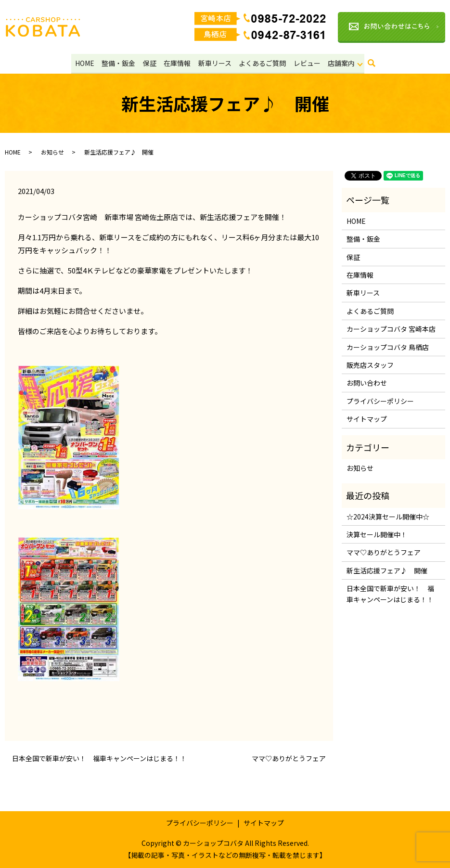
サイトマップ (367, 419)
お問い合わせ (367, 383)
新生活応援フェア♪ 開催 (387, 570)
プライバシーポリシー (380, 401)
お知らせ (52, 151)
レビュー (305, 63)
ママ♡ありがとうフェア (289, 758)
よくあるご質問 (261, 63)
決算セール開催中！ (377, 534)
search (375, 65)
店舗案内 (338, 63)
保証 (150, 63)
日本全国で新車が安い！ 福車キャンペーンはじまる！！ (99, 758)
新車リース (214, 63)
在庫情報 (177, 63)
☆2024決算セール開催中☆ (388, 516)
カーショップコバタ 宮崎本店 (391, 329)
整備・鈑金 (120, 63)
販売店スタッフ (370, 365)
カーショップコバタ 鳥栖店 (388, 347)
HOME (87, 63)
